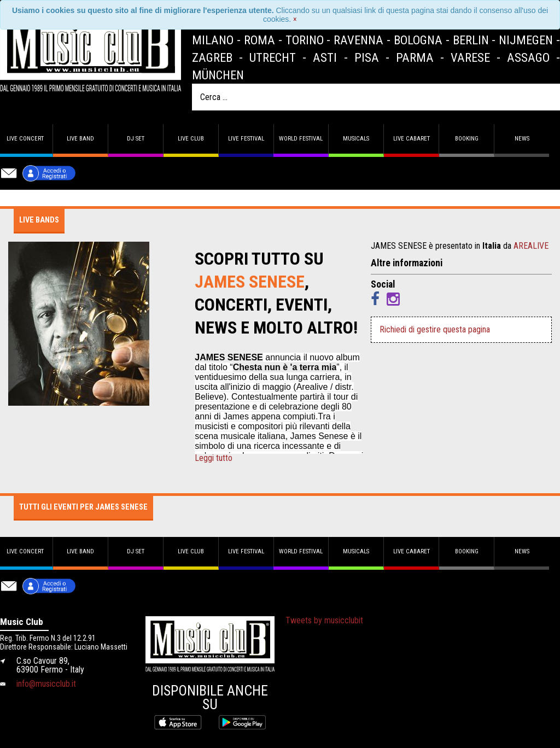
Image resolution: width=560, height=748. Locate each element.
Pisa (367, 57)
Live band (80, 139)
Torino (305, 40)
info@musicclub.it (46, 684)
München (218, 75)
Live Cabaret (412, 139)
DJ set (136, 139)
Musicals (356, 139)
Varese (470, 57)
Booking (467, 139)
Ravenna (358, 40)
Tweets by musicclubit (324, 620)
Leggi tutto (214, 458)
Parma (415, 57)
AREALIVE (531, 246)
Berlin (471, 40)
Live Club (191, 139)
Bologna (418, 40)
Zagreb (212, 57)
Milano (213, 40)
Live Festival (246, 139)
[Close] (295, 19)
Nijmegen (526, 40)
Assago (528, 57)
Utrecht (273, 57)
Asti (325, 57)
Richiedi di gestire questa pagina (435, 329)
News (522, 139)
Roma (259, 40)
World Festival (301, 139)
